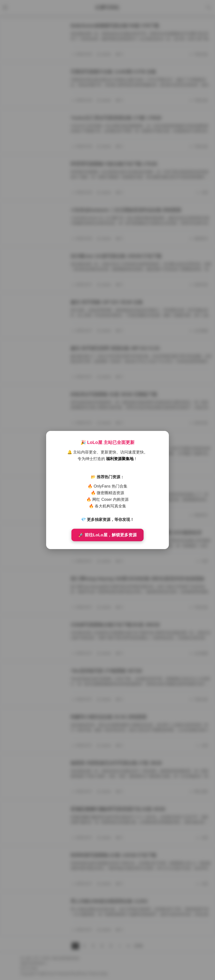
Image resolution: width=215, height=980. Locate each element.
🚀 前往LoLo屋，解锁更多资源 (107, 535)
